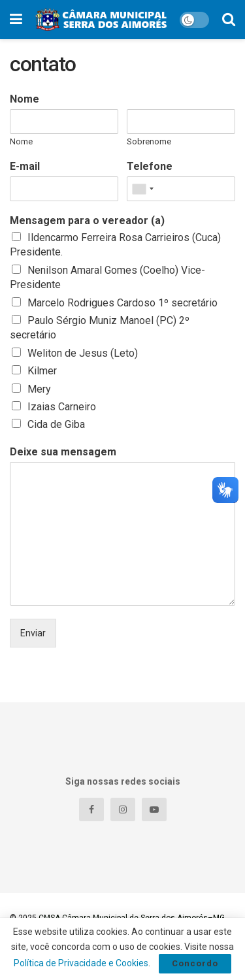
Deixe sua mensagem (63, 452)
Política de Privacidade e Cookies (81, 963)
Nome (24, 99)
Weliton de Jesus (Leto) (83, 353)
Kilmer (42, 371)
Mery (39, 389)
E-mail (25, 166)
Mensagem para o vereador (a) (87, 220)
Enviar (33, 633)
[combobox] (142, 189)
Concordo (195, 963)
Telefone (150, 166)
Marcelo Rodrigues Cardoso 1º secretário (122, 303)
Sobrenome (149, 141)
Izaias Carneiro (62, 407)
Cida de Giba (56, 424)
